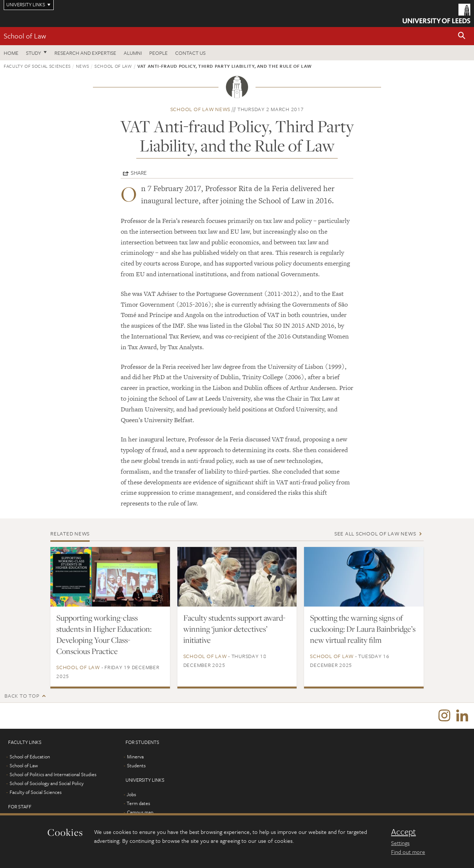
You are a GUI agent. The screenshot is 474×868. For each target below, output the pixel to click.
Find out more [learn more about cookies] (408, 852)
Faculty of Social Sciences (37, 66)
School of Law (25, 36)
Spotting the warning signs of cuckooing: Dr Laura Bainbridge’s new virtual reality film (363, 629)
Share (139, 173)
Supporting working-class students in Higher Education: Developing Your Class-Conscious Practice (104, 634)
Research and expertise (85, 53)
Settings (400, 843)
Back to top (22, 696)
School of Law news (201, 109)
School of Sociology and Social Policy (47, 783)
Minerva (135, 757)
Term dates (138, 803)
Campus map (140, 812)
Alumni (133, 53)
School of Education (30, 757)
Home (11, 53)
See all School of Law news (375, 533)
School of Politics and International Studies (53, 774)
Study (34, 53)
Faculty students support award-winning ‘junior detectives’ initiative (234, 629)
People (158, 53)
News (83, 66)
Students (136, 765)
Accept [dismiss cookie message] (403, 832)
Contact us (190, 53)
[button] (462, 36)
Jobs (131, 794)
